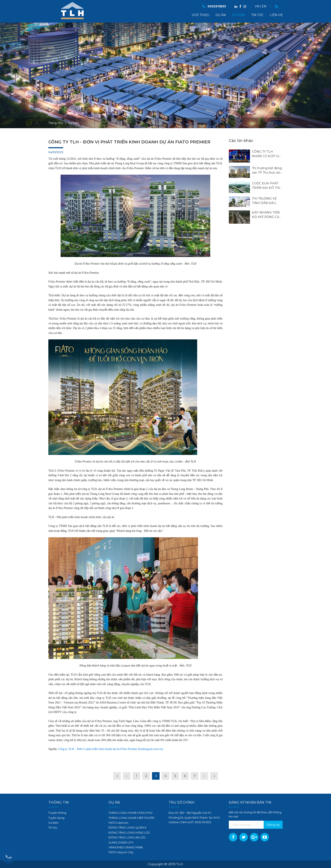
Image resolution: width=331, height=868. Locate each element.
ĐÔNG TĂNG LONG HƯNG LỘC (129, 833)
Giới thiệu (201, 15)
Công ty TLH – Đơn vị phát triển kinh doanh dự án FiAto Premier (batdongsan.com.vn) (111, 749)
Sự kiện (239, 15)
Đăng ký (273, 825)
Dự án (221, 15)
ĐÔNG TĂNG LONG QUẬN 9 (127, 827)
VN (257, 6)
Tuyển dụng (56, 818)
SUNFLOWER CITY (121, 842)
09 (196, 822)
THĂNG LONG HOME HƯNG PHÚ (130, 813)
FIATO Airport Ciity (121, 852)
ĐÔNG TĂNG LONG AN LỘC (127, 837)
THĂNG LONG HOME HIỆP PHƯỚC (132, 818)
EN (264, 6)
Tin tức (257, 15)
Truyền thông (57, 813)
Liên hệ (276, 15)
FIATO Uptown (118, 823)
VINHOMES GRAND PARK (126, 847)
